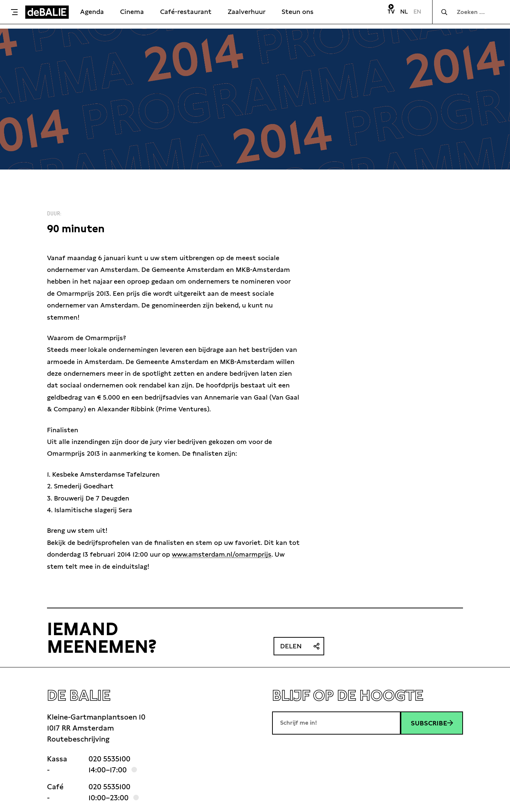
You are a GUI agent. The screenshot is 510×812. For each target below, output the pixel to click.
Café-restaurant (186, 12)
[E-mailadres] (336, 723)
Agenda (92, 12)
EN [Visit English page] (417, 12)
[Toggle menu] (14, 12)
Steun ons (298, 12)
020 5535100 (109, 759)
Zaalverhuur (247, 12)
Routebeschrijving (78, 739)
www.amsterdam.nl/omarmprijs (222, 554)
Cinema (132, 12)
